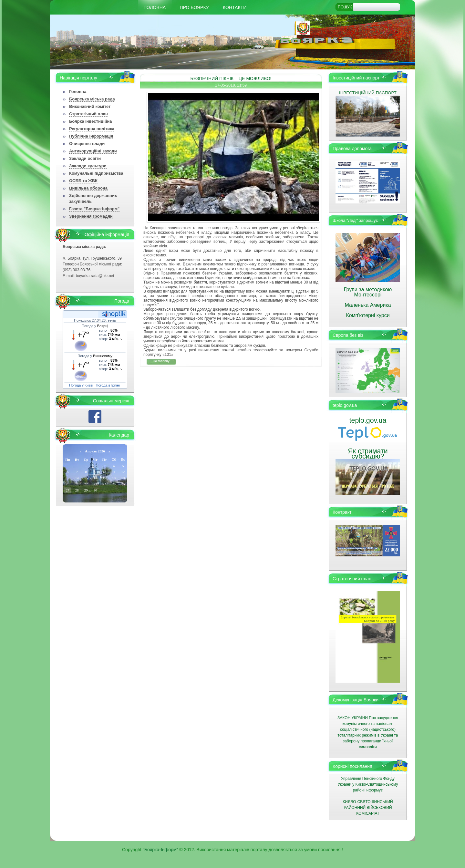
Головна (155, 7)
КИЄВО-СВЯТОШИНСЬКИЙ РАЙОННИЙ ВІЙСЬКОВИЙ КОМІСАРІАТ (368, 808)
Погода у (95, 326)
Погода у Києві (81, 385)
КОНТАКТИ (235, 7)
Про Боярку (194, 7)
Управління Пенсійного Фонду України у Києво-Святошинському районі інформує (368, 784)
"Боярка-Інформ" (160, 850)
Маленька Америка (368, 305)
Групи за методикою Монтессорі (368, 292)
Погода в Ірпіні (108, 385)
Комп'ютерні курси (368, 315)
